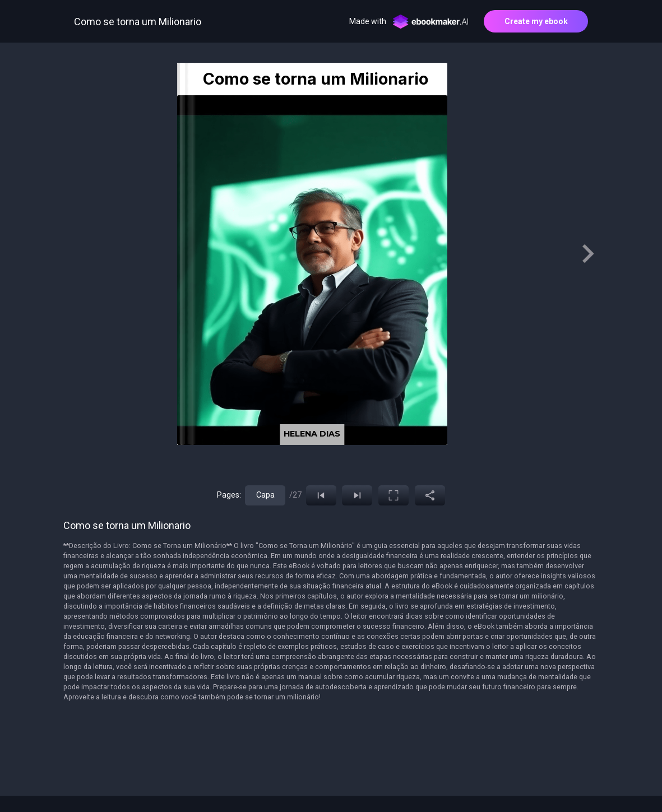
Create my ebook (536, 21)
